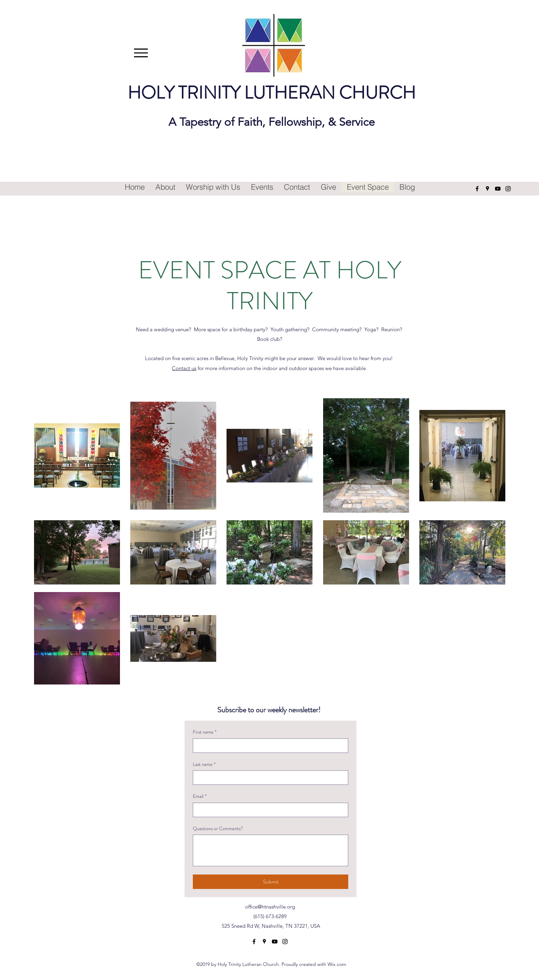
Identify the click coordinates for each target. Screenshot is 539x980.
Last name (204, 765)
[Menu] (141, 53)
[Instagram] (508, 189)
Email (200, 797)
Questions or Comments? (218, 829)
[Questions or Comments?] (271, 850)
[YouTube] (498, 189)
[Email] (268, 810)
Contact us (184, 368)
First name (205, 732)
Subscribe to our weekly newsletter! (269, 710)
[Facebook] (477, 189)
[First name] (268, 746)
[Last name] (268, 778)
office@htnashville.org (270, 907)
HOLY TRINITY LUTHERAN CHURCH (272, 93)
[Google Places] (487, 189)
